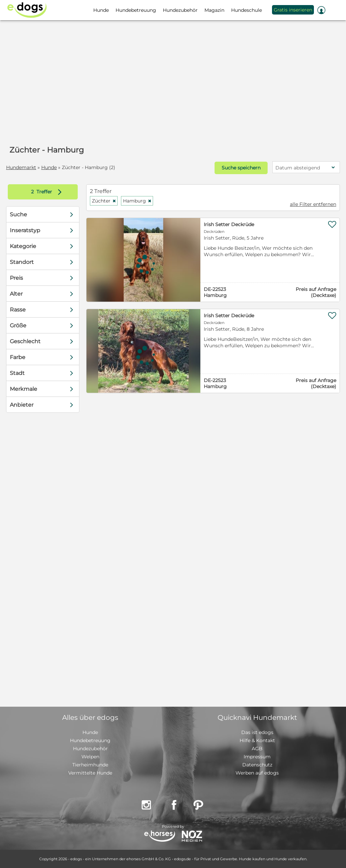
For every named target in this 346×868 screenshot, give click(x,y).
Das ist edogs (257, 732)
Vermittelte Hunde (90, 773)
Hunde (49, 167)
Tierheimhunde (90, 765)
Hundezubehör (90, 749)
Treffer (48, 192)
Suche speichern (241, 168)
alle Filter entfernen (313, 204)
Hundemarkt (21, 167)
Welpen (90, 757)
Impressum (257, 757)
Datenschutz (257, 765)
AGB (257, 749)
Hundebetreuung (90, 740)
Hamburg (137, 201)
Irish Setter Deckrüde (229, 224)
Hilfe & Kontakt (257, 740)
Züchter (104, 201)
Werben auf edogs (257, 773)
